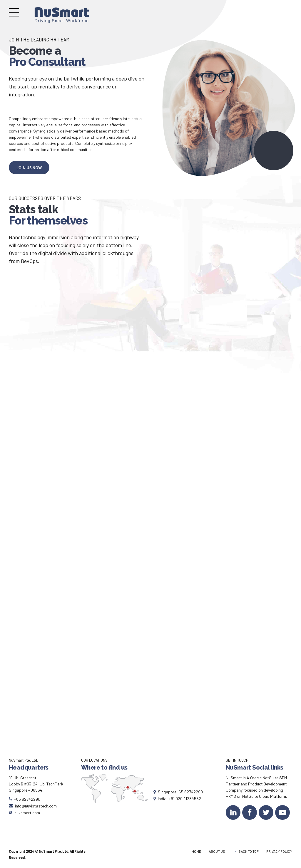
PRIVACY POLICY (279, 851)
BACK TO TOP (249, 851)
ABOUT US (217, 851)
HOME (196, 851)
